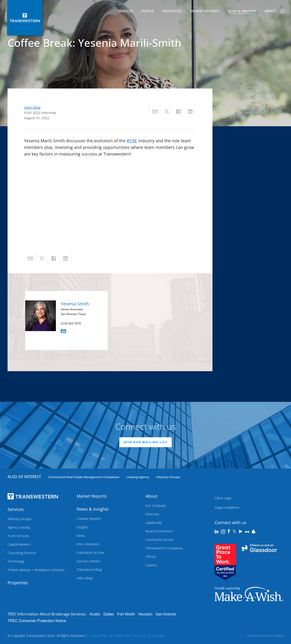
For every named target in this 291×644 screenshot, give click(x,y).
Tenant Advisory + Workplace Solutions (36, 570)
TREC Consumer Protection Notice (37, 621)
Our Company (156, 506)
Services (126, 12)
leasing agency (138, 477)
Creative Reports (89, 519)
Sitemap (158, 636)
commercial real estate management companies (84, 477)
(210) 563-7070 (71, 323)
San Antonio (166, 614)
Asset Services (18, 536)
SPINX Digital (274, 636)
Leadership (154, 523)
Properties (172, 11)
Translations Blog (89, 570)
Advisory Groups (168, 477)
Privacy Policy (99, 636)
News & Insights (242, 12)
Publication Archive (90, 553)
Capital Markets (19, 544)
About (270, 12)
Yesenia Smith (75, 304)
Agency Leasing (19, 527)
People (148, 11)
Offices (151, 557)
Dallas (108, 614)
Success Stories (88, 561)
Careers (151, 565)
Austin (95, 614)
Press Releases (88, 544)
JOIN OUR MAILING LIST (145, 442)
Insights (82, 527)
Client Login (223, 498)
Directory (152, 514)
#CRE (132, 141)
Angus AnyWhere (227, 507)
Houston (145, 614)
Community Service (160, 540)
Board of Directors (159, 531)
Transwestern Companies (164, 548)
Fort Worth (126, 614)
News (81, 536)
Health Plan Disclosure (130, 636)
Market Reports (205, 11)
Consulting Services (22, 553)
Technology (16, 561)
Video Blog (32, 107)
